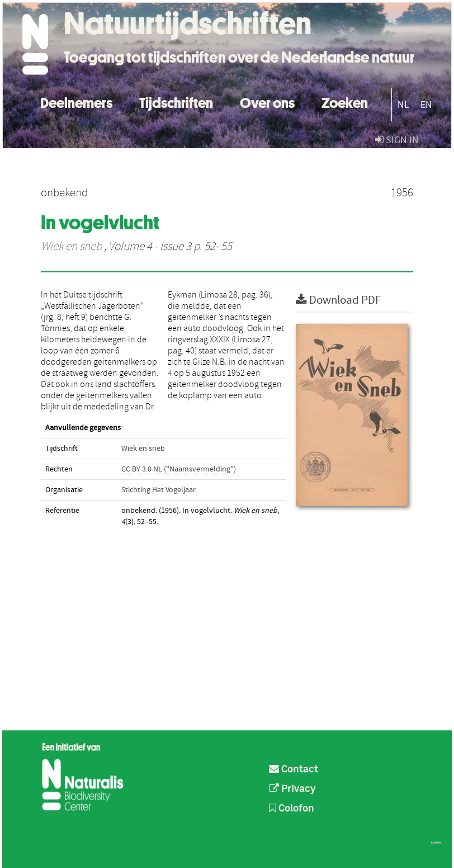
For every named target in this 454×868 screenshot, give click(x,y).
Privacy (292, 789)
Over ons (267, 102)
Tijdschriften (176, 102)
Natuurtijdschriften (188, 23)
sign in (397, 140)
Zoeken (345, 102)
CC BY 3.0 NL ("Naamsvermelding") (179, 469)
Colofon (292, 809)
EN (426, 105)
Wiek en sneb (71, 247)
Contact (294, 770)
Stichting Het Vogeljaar (159, 490)
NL (403, 105)
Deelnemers (76, 102)
